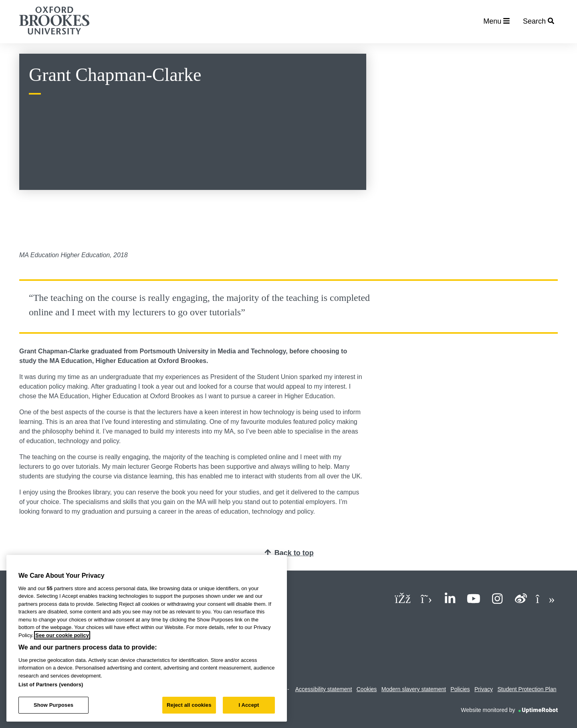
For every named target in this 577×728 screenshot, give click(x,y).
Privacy (484, 689)
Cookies (367, 689)
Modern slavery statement (414, 689)
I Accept (249, 705)
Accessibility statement (324, 689)
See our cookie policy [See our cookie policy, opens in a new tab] (62, 635)
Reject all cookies (189, 705)
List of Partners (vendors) (51, 685)
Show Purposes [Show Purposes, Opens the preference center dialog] (53, 705)
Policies (460, 689)
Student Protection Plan (527, 689)
